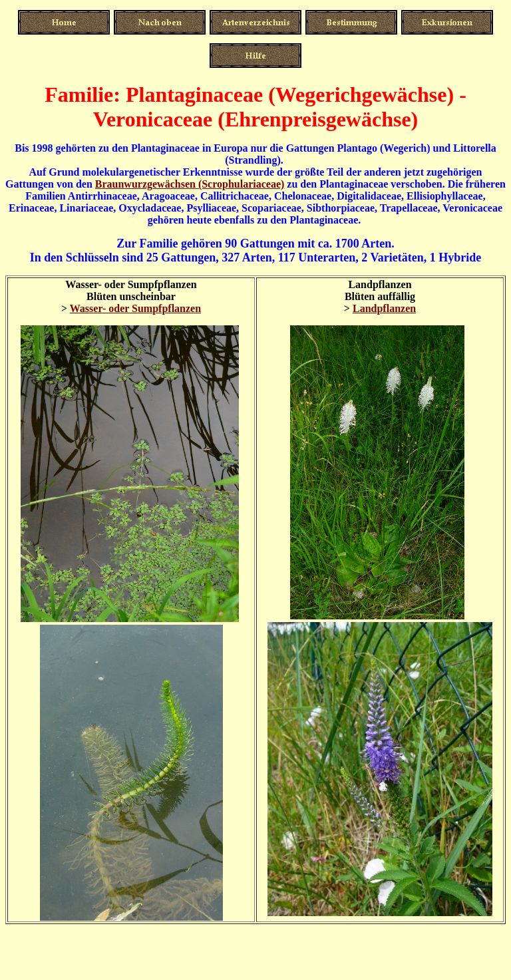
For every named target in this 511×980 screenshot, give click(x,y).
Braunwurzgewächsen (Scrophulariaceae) (190, 184)
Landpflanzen (384, 308)
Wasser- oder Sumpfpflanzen (135, 308)
